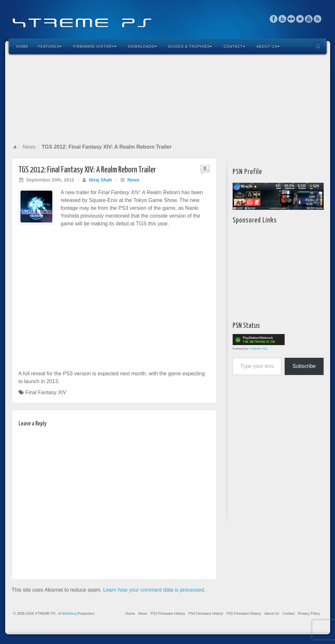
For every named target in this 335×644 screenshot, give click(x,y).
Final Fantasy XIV (46, 392)
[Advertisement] (168, 99)
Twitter (300, 19)
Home (23, 47)
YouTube (309, 19)
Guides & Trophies (190, 47)
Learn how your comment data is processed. (154, 590)
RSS (318, 19)
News (29, 147)
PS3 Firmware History (168, 613)
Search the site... (318, 47)
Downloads (142, 47)
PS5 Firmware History (244, 613)
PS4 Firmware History (206, 613)
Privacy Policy (309, 613)
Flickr (291, 19)
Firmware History (95, 47)
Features (50, 47)
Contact (234, 47)
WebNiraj (69, 613)
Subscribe (304, 366)
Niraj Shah (100, 180)
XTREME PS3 (258, 349)
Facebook (274, 19)
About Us (268, 47)
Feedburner (283, 19)
